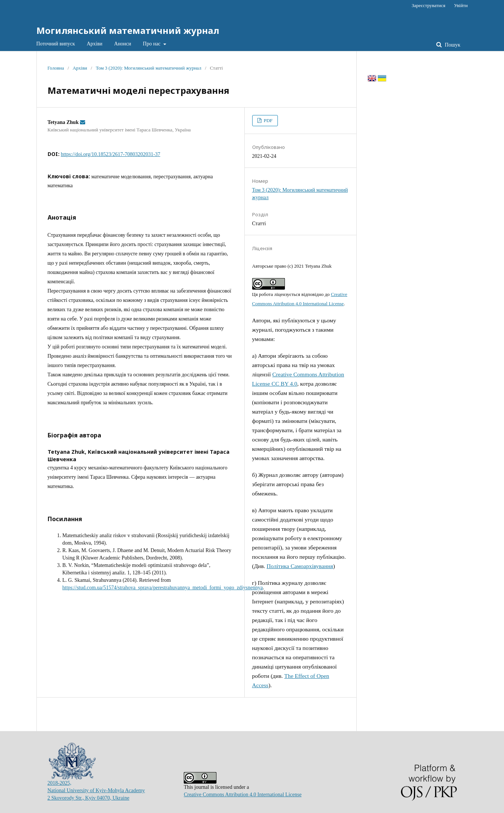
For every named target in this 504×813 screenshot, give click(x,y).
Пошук (452, 45)
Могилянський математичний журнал (128, 30)
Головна (56, 68)
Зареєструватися (428, 5)
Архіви (94, 44)
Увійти (461, 5)
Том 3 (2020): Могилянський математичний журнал (148, 68)
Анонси (123, 44)
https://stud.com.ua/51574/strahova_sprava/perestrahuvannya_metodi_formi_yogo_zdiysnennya (163, 588)
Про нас (152, 44)
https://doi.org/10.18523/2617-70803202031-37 (111, 154)
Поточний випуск (56, 44)
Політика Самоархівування (300, 566)
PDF (268, 120)
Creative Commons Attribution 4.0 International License (243, 795)
